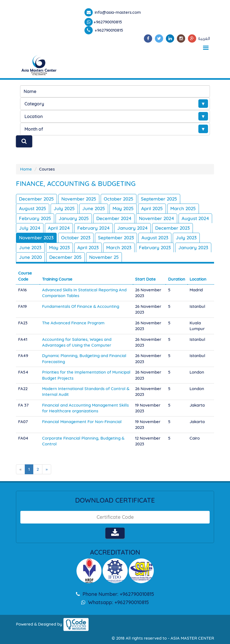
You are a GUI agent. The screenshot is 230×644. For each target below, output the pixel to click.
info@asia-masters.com (117, 12)
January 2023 (193, 247)
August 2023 (155, 238)
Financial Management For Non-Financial (82, 422)
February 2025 (35, 218)
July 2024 (30, 228)
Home (26, 169)
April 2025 (152, 208)
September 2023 (116, 238)
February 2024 (94, 228)
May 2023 (59, 247)
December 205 (65, 257)
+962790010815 (108, 22)
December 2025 (36, 199)
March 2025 (183, 208)
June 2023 (30, 247)
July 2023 (186, 238)
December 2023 (172, 228)
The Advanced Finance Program (73, 323)
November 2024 (157, 218)
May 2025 (123, 208)
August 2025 (33, 208)
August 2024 (195, 218)
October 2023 (76, 238)
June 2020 (30, 257)
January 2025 (74, 218)
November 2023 (36, 238)
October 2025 (119, 199)
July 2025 (64, 208)
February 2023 (155, 247)
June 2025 (94, 208)
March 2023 (119, 247)
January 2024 (132, 228)
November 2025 (79, 199)
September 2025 (159, 199)
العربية (204, 39)
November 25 (104, 257)
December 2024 (114, 218)
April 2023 (88, 247)
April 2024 (59, 228)
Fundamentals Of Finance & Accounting (81, 306)
